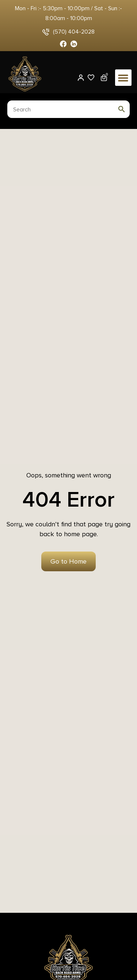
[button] (123, 78)
